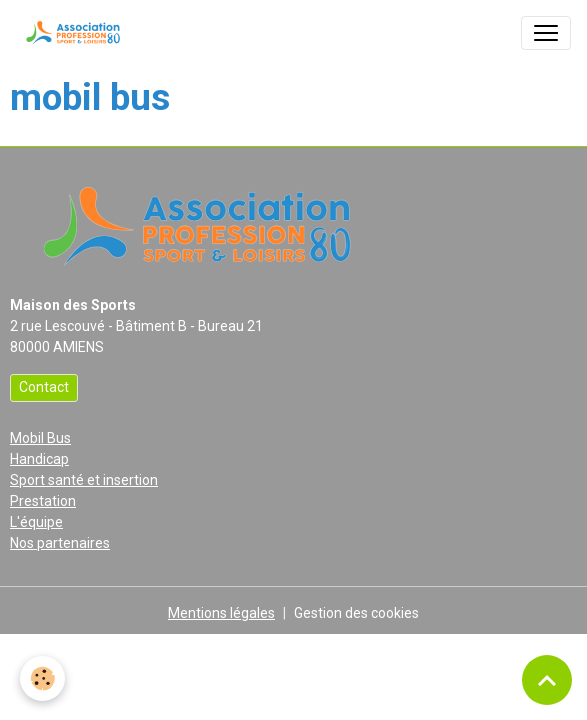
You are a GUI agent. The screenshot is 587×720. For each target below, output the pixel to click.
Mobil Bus (40, 438)
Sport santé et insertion (84, 480)
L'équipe (36, 522)
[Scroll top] (547, 680)
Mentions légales (221, 613)
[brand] (75, 33)
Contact (44, 387)
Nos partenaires (60, 543)
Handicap (39, 459)
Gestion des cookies (356, 613)
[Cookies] (42, 678)
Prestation (43, 501)
